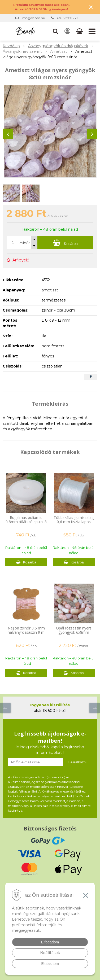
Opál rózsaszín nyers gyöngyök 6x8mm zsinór (74, 632)
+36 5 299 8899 (68, 18)
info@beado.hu (33, 18)
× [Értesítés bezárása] (91, 7)
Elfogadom (50, 942)
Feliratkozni (77, 762)
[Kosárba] (65, 243)
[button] (55, 31)
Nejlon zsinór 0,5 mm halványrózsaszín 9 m (26, 630)
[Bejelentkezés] (67, 31)
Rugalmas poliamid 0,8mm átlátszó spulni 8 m (26, 522)
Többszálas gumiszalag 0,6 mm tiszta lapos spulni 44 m (74, 522)
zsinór (25, 243)
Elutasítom (50, 964)
